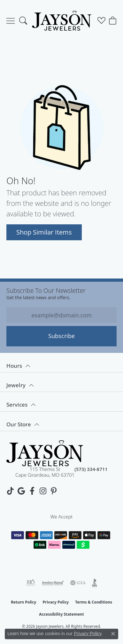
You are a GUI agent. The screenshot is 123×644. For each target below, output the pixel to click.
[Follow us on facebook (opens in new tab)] (32, 491)
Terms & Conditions (94, 602)
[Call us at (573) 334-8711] (91, 472)
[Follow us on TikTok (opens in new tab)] (10, 491)
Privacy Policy (56, 602)
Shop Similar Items (44, 232)
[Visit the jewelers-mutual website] (53, 583)
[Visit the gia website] (78, 583)
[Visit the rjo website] (31, 583)
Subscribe (61, 336)
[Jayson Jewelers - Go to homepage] (45, 453)
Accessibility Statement (61, 614)
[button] (23, 21)
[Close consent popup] (113, 634)
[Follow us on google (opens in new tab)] (21, 491)
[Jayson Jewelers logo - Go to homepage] (61, 21)
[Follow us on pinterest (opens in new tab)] (54, 491)
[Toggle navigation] (11, 21)
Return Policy (24, 602)
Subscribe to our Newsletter (46, 290)
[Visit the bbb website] (95, 583)
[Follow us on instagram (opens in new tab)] (43, 491)
